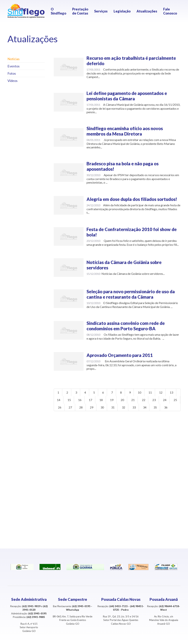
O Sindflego (58, 11)
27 (80, 407)
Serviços (101, 11)
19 (112, 400)
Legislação (122, 11)
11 (150, 392)
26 (69, 407)
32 (133, 407)
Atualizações (147, 11)
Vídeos (12, 81)
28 (90, 407)
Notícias (14, 59)
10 (140, 392)
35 (165, 407)
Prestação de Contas (80, 11)
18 (101, 400)
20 (122, 400)
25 (59, 407)
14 (59, 400)
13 (172, 392)
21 (133, 400)
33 (144, 407)
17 (90, 400)
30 (112, 407)
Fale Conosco (170, 11)
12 (161, 392)
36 (176, 407)
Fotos (12, 73)
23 (154, 400)
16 (80, 400)
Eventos (14, 66)
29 (101, 407)
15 (69, 400)
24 (165, 400)
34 (154, 407)
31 (122, 407)
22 (144, 400)
